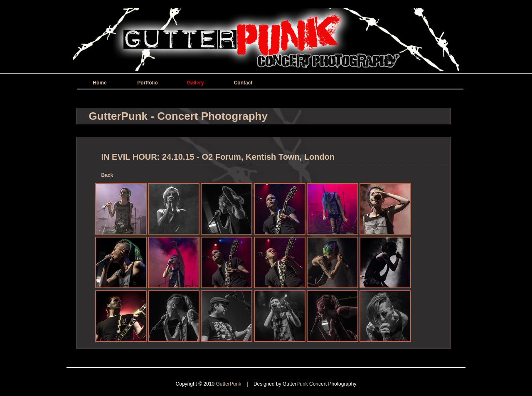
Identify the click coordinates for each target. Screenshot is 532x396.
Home (100, 83)
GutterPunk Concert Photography (319, 384)
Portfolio (147, 83)
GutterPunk (229, 384)
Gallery (196, 83)
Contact (243, 83)
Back (107, 175)
